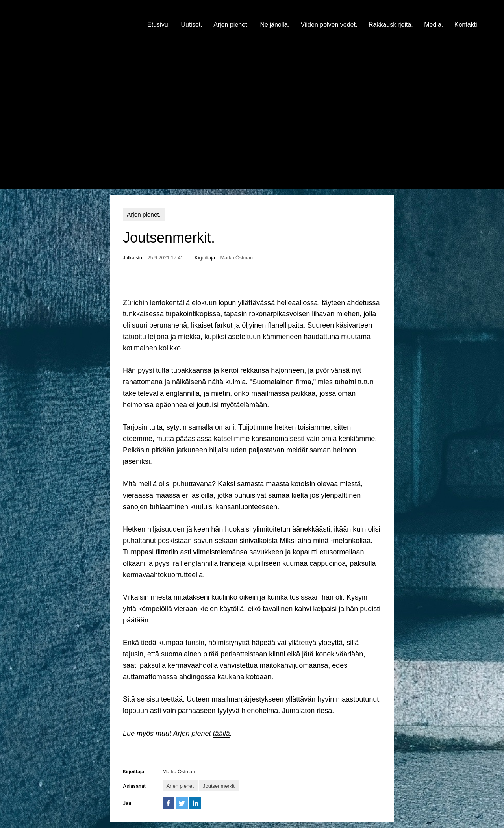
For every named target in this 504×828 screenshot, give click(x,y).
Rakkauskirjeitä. (391, 25)
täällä (221, 734)
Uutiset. (191, 25)
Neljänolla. (275, 25)
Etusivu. (158, 25)
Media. (434, 25)
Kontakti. (467, 25)
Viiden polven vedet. (329, 25)
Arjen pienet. (231, 25)
